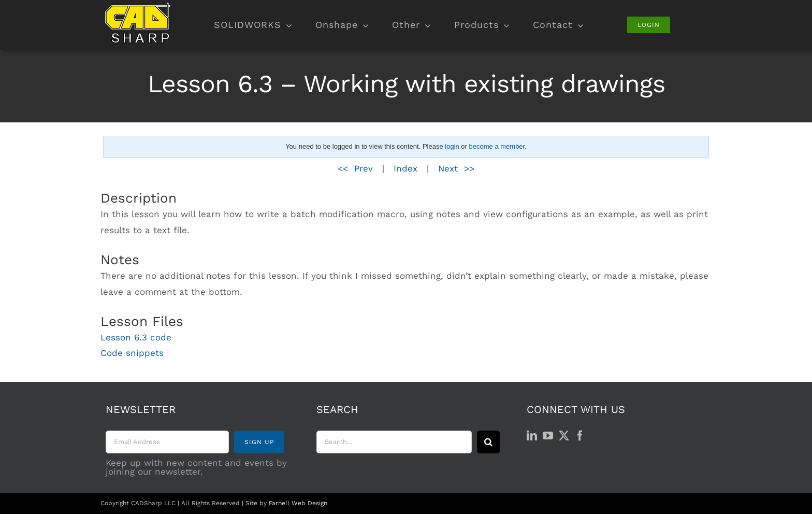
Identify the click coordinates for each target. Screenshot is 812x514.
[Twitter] (564, 436)
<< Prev (355, 168)
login (452, 146)
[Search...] (394, 442)
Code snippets (132, 353)
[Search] (488, 442)
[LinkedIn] (532, 436)
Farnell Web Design (298, 503)
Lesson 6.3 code (136, 337)
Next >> (456, 168)
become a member (497, 146)
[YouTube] (548, 436)
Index (405, 168)
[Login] (649, 25)
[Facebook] (580, 436)
